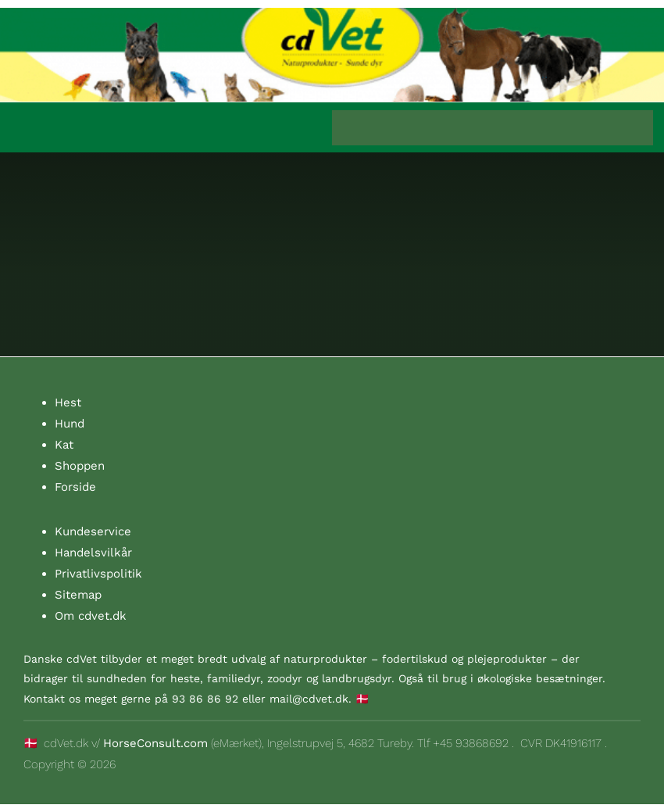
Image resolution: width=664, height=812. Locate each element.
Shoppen (80, 466)
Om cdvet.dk (91, 616)
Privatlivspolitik (98, 574)
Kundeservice (93, 531)
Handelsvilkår (93, 553)
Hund (70, 424)
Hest (68, 402)
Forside (75, 487)
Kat (64, 445)
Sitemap (78, 595)
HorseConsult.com (155, 743)
